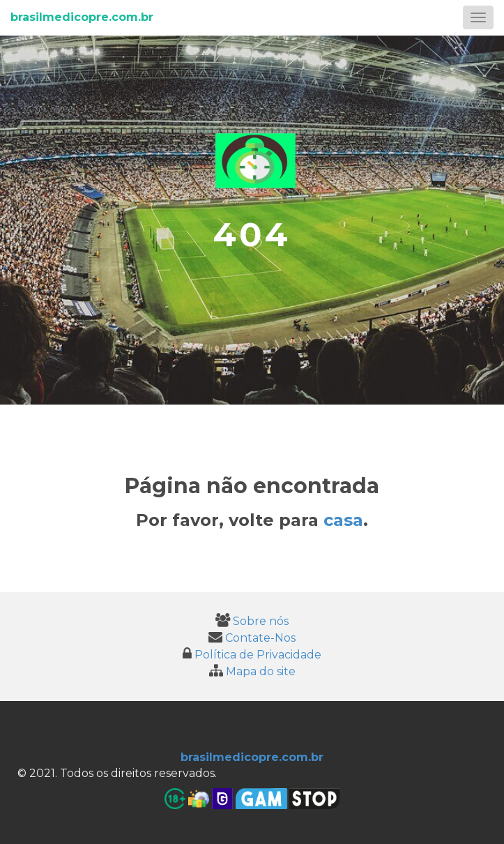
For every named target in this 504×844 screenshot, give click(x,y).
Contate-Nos (252, 638)
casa (343, 520)
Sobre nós (252, 621)
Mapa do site (252, 671)
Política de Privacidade (252, 655)
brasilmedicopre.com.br (82, 17)
